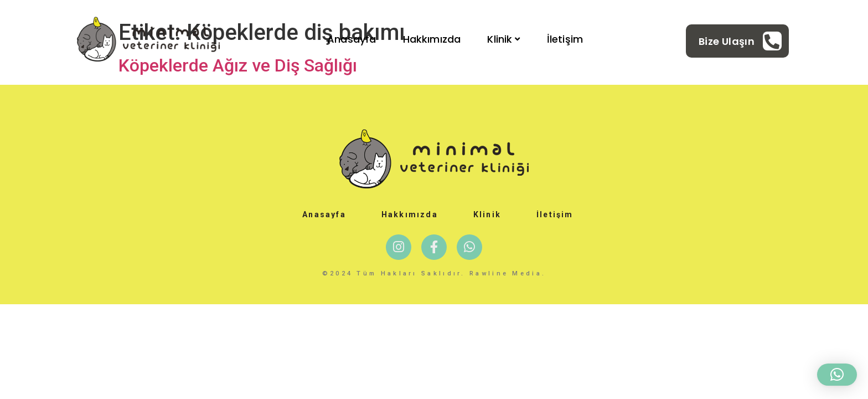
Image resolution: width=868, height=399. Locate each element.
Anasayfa (352, 39)
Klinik (503, 39)
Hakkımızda (432, 39)
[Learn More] (740, 41)
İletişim (565, 39)
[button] (837, 375)
